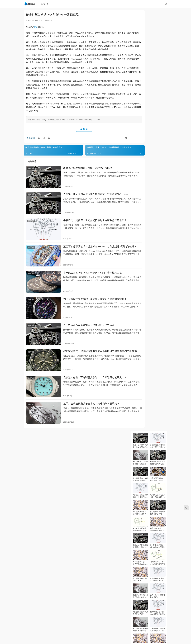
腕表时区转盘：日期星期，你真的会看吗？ (158, 426)
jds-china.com (136, 634)
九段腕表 (91, 634)
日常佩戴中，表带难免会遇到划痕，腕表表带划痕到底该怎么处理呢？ (158, 209)
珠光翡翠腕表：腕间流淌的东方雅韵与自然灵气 (140, 59)
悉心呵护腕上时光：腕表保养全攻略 (158, 92)
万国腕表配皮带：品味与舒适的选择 (140, 192)
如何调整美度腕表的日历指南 (158, 259)
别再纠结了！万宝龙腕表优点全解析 (158, 343)
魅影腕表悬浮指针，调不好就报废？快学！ (140, 493)
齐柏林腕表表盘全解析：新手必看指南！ (158, 459)
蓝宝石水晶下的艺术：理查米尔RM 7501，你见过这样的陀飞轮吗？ (91, 248)
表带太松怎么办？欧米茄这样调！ (140, 526)
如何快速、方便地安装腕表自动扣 (140, 242)
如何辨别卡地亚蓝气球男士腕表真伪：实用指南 (158, 243)
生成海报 (31, 146)
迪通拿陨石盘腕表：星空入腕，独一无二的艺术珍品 (158, 59)
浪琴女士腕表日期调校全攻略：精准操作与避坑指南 (86, 389)
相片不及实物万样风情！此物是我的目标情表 (140, 26)
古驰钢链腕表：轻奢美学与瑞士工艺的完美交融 (158, 276)
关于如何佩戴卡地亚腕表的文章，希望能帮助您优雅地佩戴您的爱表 (158, 226)
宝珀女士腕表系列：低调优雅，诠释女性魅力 (140, 92)
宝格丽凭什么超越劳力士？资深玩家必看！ (158, 293)
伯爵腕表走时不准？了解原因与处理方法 (158, 142)
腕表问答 (46, 4)
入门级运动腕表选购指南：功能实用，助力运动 (84, 318)
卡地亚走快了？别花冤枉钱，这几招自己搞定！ (158, 376)
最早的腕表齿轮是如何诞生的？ (140, 159)
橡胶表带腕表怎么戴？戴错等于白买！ (158, 493)
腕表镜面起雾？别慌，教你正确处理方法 (158, 192)
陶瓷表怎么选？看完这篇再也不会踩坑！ (140, 476)
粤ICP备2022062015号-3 (111, 634)
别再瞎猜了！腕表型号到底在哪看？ (158, 359)
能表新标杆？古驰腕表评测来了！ (158, 326)
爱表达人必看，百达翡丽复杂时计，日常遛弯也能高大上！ (90, 366)
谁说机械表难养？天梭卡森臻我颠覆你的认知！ (140, 326)
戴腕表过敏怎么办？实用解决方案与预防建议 (158, 42)
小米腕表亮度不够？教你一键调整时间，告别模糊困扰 (88, 270)
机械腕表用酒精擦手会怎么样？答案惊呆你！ (158, 560)
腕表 (36, 27)
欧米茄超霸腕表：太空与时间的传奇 (140, 259)
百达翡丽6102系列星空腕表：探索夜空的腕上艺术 (158, 159)
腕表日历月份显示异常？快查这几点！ (158, 576)
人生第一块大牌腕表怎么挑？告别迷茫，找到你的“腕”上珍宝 (91, 199)
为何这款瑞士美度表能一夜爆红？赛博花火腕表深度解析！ (90, 294)
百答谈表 (87, 630)
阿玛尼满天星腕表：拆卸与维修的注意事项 (140, 109)
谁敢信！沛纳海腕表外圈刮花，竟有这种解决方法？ (158, 526)
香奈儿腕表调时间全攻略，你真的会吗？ (158, 543)
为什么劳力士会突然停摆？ (140, 509)
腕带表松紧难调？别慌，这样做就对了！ (158, 409)
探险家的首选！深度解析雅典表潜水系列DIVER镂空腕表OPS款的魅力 (92, 344)
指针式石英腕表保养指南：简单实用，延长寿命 (158, 76)
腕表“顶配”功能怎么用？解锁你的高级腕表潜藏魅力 (158, 109)
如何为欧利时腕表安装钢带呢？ (158, 176)
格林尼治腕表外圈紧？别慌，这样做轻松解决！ (84, 175)
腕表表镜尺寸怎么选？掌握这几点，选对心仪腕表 (140, 142)
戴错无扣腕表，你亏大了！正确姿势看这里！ (140, 376)
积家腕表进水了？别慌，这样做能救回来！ (140, 576)
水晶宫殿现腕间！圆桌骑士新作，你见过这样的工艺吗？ (158, 309)
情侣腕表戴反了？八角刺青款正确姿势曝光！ (140, 593)
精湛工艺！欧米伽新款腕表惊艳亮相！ (140, 343)
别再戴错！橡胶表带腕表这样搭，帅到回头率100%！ (140, 443)
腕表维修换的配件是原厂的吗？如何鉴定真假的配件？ (140, 176)
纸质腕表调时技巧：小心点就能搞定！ (158, 393)
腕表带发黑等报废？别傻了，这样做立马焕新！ (140, 426)
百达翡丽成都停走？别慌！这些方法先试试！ (158, 476)
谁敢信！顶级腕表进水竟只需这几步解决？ (140, 459)
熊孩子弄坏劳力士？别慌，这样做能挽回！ (140, 560)
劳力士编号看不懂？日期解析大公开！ (158, 443)
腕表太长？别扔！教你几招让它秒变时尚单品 (140, 126)
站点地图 (77, 637)
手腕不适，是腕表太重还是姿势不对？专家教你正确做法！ (90, 223)
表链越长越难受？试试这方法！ (140, 543)
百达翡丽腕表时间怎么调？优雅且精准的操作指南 (158, 26)
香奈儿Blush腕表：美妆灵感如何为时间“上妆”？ (140, 309)
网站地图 (97, 630)
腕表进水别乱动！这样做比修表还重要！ (158, 509)
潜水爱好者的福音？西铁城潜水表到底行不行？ (140, 393)
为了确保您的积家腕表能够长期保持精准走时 (140, 209)
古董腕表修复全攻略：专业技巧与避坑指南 (140, 359)
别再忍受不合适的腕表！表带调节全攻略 (140, 409)
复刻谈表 (84, 637)
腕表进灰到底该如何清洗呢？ (140, 226)
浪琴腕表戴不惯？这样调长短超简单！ (158, 593)
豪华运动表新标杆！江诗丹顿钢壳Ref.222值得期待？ (140, 293)
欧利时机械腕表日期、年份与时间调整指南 (158, 126)
